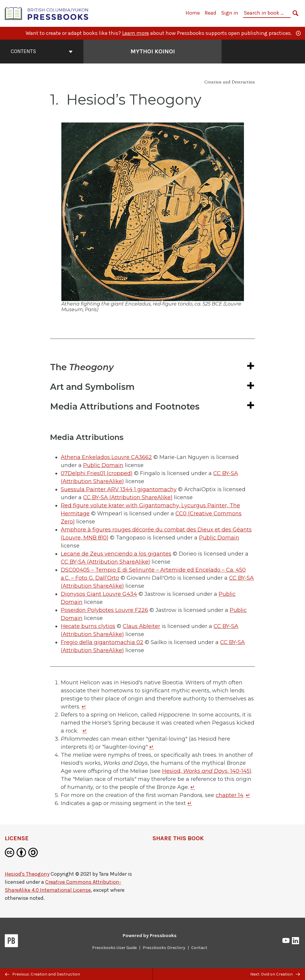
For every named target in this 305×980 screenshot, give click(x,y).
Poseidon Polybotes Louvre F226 (104, 610)
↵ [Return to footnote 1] (84, 707)
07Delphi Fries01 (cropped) (97, 473)
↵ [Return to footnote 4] (193, 787)
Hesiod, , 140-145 (206, 771)
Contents (42, 51)
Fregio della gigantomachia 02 (102, 642)
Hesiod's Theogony (27, 874)
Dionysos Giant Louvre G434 (99, 594)
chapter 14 (229, 795)
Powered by (150, 935)
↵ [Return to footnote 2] (85, 731)
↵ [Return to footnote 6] (190, 803)
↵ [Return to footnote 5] (248, 795)
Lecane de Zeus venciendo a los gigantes (116, 554)
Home (193, 13)
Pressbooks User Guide (114, 948)
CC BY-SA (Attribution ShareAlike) (128, 497)
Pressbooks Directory (164, 948)
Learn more (136, 33)
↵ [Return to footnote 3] (151, 747)
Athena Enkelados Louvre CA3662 (106, 457)
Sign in (230, 13)
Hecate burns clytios (88, 626)
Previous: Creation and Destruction (43, 974)
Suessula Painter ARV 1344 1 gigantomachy (119, 489)
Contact (199, 948)
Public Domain (103, 465)
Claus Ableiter (141, 626)
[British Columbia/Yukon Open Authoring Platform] (47, 13)
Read (210, 13)
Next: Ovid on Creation (275, 974)
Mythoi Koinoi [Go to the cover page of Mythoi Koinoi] (153, 51)
